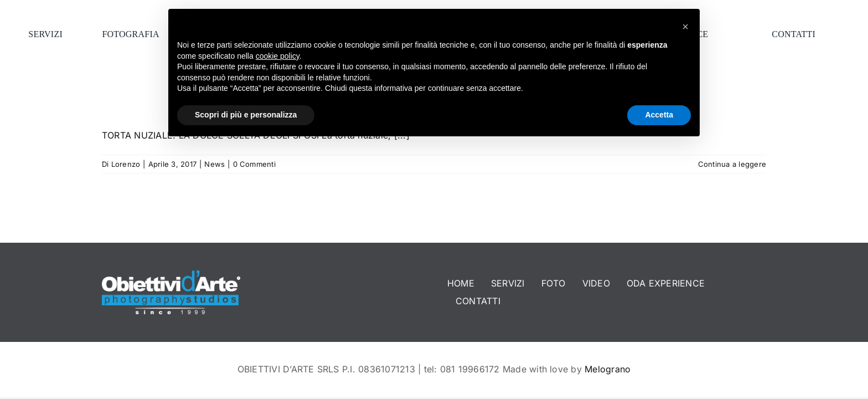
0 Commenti (254, 164)
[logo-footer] (171, 275)
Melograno (608, 369)
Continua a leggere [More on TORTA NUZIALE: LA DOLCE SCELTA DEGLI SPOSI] (732, 164)
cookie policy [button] (278, 56)
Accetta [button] (659, 115)
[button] (685, 27)
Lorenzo (126, 164)
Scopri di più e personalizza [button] (246, 115)
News (215, 164)
